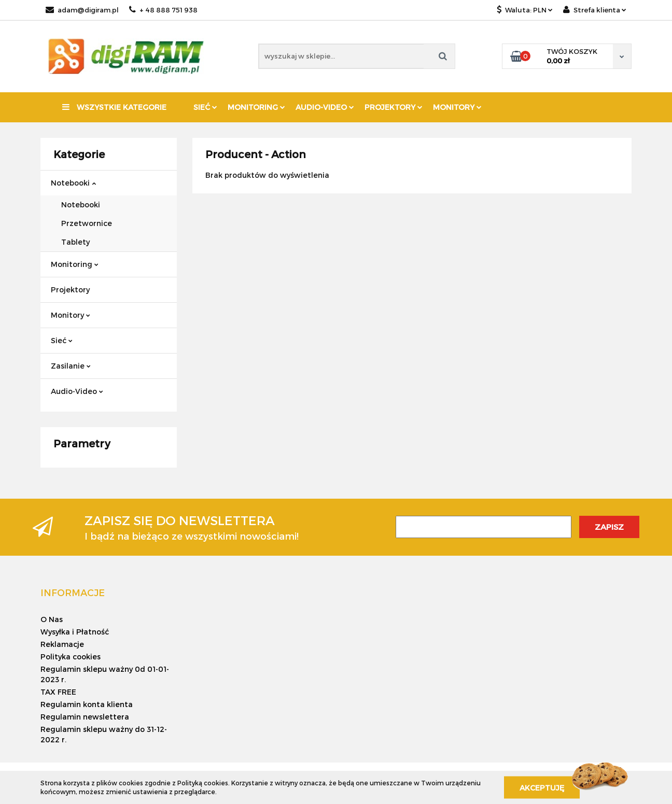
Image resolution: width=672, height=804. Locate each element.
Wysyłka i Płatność (75, 632)
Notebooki (73, 183)
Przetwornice (87, 223)
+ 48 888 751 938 (163, 10)
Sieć (205, 107)
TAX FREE (58, 692)
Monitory (457, 107)
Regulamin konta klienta (87, 704)
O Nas (52, 619)
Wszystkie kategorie (114, 107)
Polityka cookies (71, 657)
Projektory (394, 107)
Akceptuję (542, 787)
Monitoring (256, 107)
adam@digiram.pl (82, 10)
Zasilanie (71, 366)
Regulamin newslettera (85, 717)
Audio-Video (325, 107)
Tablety (75, 242)
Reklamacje (62, 644)
